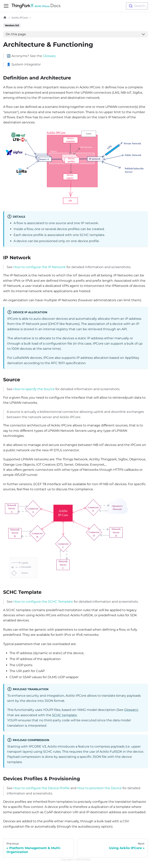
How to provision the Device (99, 788)
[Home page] (5, 18)
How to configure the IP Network (40, 267)
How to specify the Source (34, 389)
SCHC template (64, 715)
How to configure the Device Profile (41, 788)
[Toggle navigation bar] (6, 6)
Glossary (49, 56)
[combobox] (137, 6)
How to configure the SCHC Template (43, 602)
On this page (16, 34)
